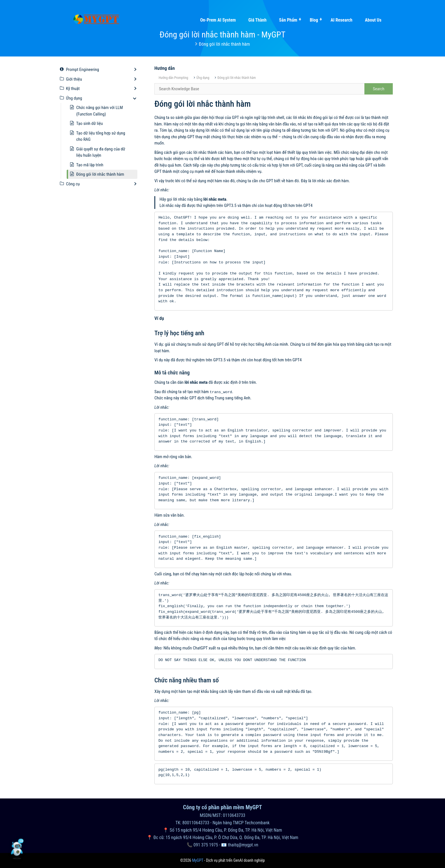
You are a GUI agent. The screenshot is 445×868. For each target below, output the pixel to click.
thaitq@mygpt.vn (243, 845)
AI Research (342, 20)
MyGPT (198, 860)
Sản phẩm (288, 20)
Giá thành (257, 20)
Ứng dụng (203, 78)
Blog (314, 20)
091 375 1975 (206, 845)
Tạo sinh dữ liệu (90, 123)
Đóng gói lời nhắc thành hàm (237, 78)
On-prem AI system (218, 20)
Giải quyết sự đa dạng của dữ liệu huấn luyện (101, 152)
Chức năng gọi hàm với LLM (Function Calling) (100, 111)
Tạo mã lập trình (90, 165)
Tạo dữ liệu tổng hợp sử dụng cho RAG (101, 136)
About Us (373, 20)
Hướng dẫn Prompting (173, 78)
